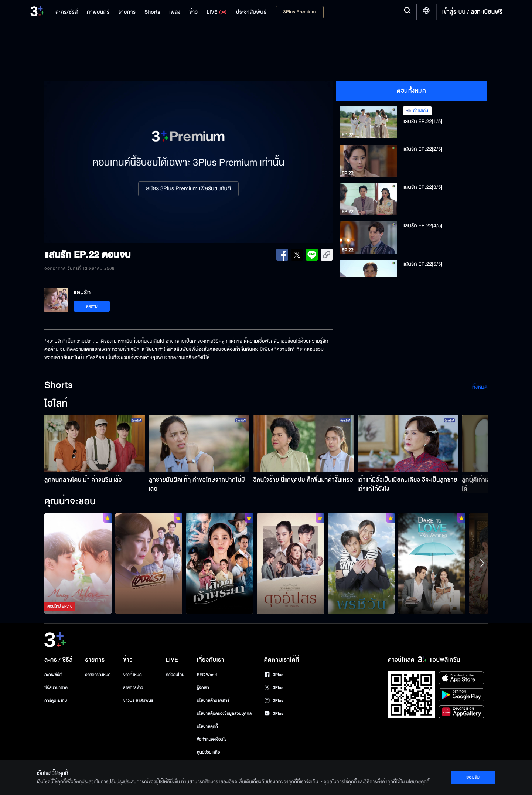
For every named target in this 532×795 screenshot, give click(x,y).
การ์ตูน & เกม (56, 701)
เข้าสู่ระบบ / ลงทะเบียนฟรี (472, 12)
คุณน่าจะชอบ (70, 502)
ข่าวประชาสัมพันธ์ (138, 701)
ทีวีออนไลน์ (175, 675)
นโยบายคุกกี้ (207, 726)
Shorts (59, 385)
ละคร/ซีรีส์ (53, 675)
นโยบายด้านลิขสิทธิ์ (213, 701)
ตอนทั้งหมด (411, 91)
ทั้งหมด (480, 387)
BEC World (207, 675)
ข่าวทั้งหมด (132, 675)
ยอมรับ (473, 777)
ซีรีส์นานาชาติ (56, 688)
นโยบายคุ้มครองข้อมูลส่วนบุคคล (224, 714)
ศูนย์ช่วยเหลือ (209, 752)
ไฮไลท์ (56, 404)
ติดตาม (92, 306)
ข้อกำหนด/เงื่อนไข (212, 739)
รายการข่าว (133, 688)
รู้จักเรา (203, 688)
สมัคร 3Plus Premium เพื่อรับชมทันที (188, 189)
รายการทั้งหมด (98, 675)
